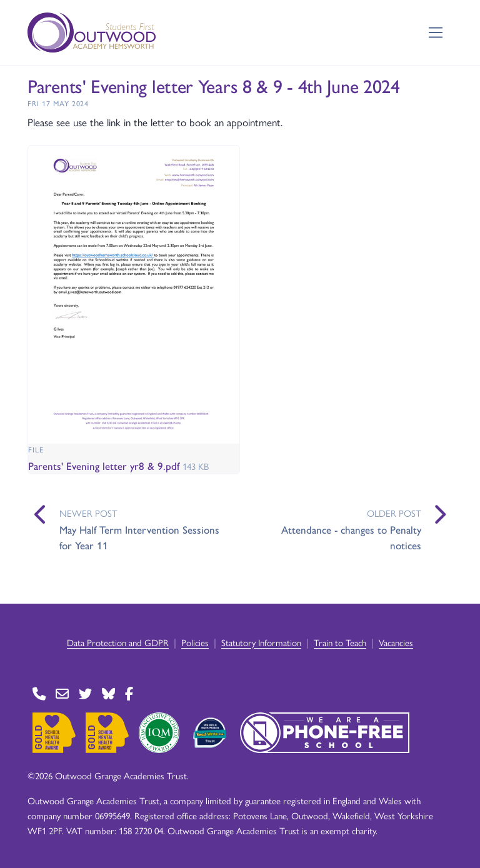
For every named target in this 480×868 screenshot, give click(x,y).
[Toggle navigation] (436, 33)
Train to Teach (340, 642)
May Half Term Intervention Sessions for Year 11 (139, 537)
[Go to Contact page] (39, 694)
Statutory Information (261, 642)
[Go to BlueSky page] (108, 694)
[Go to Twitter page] (85, 694)
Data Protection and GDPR (118, 642)
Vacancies (396, 642)
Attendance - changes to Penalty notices (351, 537)
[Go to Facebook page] (129, 694)
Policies (195, 642)
